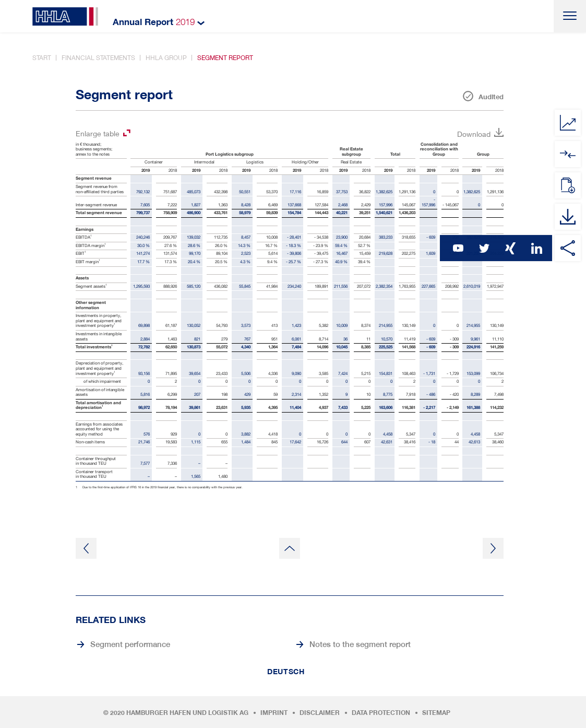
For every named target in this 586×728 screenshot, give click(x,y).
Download (474, 134)
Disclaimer (320, 713)
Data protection (381, 713)
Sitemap (436, 713)
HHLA (65, 16)
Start (42, 58)
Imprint (274, 713)
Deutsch (286, 672)
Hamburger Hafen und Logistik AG (187, 713)
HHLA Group (166, 58)
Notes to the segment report (360, 644)
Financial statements (98, 58)
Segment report (225, 58)
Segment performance (130, 644)
